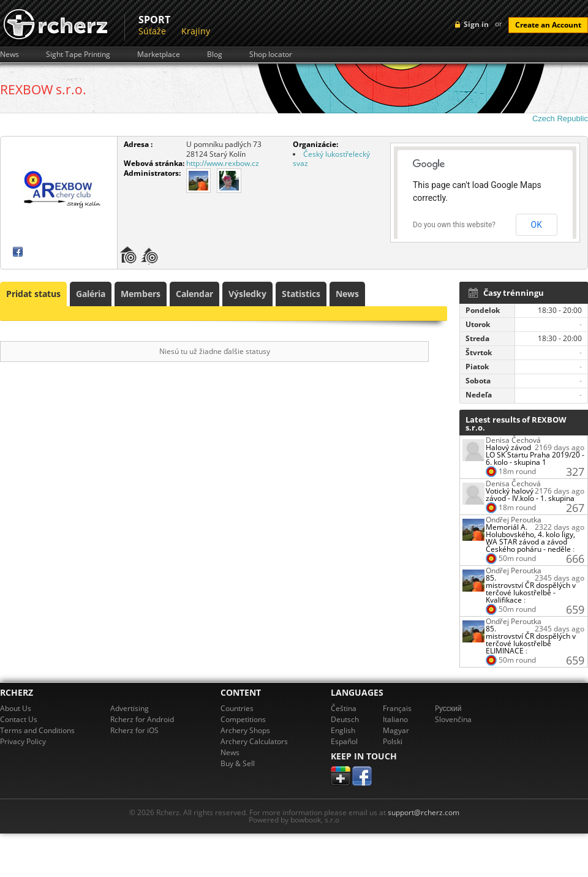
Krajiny (196, 31)
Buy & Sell (238, 763)
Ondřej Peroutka (514, 520)
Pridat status (33, 294)
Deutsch (345, 719)
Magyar (396, 730)
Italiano (395, 719)
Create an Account (548, 25)
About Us (16, 708)
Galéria (91, 294)
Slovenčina (453, 719)
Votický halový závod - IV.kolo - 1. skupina (530, 495)
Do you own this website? (454, 225)
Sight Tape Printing (78, 55)
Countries (237, 708)
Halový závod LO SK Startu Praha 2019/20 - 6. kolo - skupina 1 (535, 455)
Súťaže (152, 31)
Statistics (301, 294)
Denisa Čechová (513, 440)
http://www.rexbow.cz (223, 163)
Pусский (448, 708)
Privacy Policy (23, 741)
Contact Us (19, 719)
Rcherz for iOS (134, 730)
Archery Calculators (254, 741)
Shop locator (271, 55)
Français (397, 708)
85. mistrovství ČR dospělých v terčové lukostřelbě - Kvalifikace (531, 589)
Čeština (344, 708)
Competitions (243, 719)
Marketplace (159, 55)
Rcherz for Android (142, 719)
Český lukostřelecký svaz (331, 159)
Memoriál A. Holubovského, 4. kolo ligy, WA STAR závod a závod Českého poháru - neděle (530, 538)
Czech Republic (560, 119)
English (343, 730)
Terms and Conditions (37, 730)
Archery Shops (245, 730)
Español (344, 741)
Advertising (130, 708)
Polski (393, 741)
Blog (215, 55)
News (9, 55)
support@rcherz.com (424, 812)
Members (141, 294)
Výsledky (247, 294)
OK (537, 225)
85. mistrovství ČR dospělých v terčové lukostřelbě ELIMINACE (531, 640)
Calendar (194, 294)
